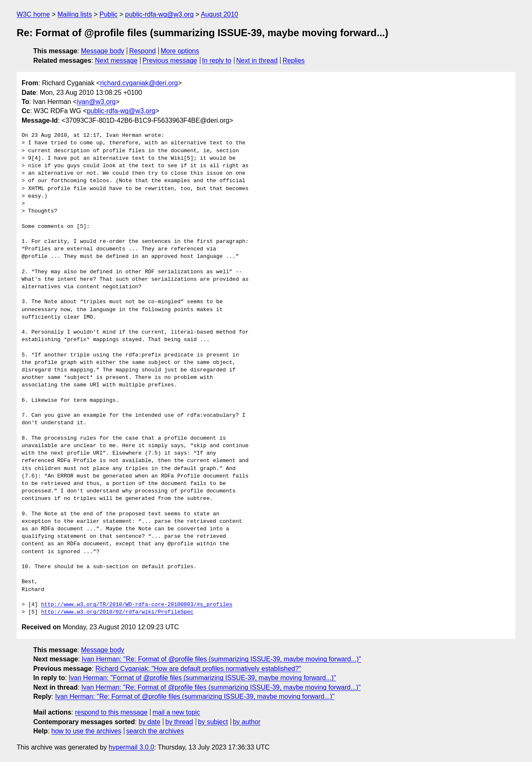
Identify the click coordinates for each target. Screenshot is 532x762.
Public (108, 14)
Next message (116, 61)
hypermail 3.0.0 (131, 747)
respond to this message (111, 712)
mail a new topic (176, 712)
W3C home (33, 14)
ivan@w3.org (96, 102)
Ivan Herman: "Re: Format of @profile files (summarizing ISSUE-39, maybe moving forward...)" (222, 659)
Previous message (170, 61)
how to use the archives (86, 731)
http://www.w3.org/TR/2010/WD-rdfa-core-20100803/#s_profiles (137, 605)
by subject (213, 722)
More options (180, 51)
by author (247, 722)
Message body (103, 51)
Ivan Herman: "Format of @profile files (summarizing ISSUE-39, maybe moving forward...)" (202, 678)
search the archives (155, 731)
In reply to (217, 61)
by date (149, 722)
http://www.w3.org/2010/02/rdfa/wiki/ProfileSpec (117, 612)
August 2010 (219, 14)
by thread (179, 722)
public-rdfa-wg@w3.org (159, 14)
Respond (143, 51)
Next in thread (257, 61)
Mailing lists (75, 14)
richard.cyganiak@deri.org (139, 83)
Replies (294, 61)
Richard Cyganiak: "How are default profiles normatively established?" (198, 669)
